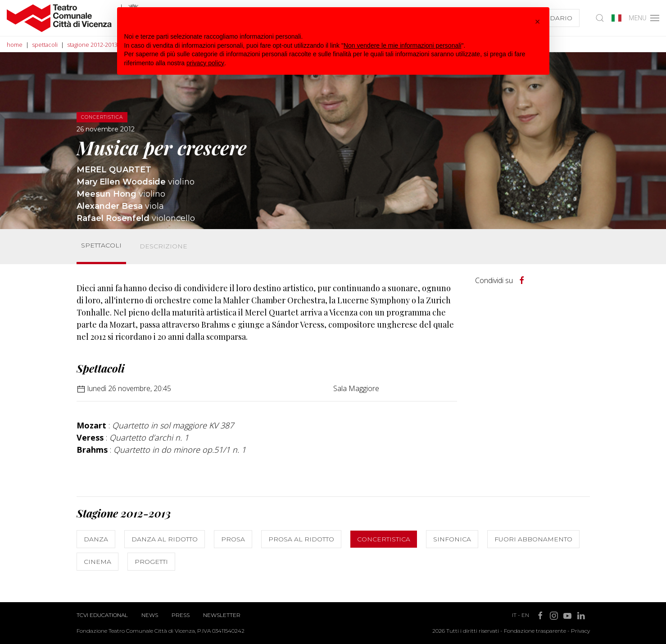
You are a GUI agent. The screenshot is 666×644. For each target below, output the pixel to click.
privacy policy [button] (205, 63)
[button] (538, 22)
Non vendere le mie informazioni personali (402, 45)
